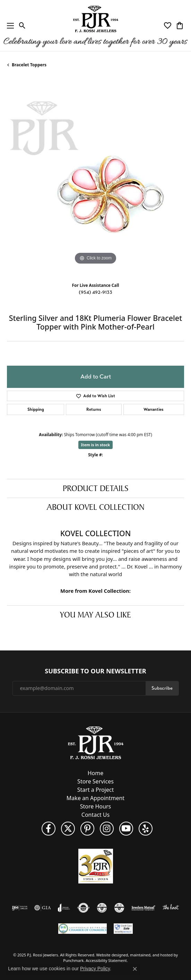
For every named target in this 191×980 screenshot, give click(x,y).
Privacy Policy (95, 969)
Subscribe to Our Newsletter (95, 671)
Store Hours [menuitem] (95, 806)
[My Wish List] (168, 26)
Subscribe (162, 688)
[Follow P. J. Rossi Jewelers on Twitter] (68, 829)
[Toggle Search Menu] (22, 26)
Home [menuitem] (96, 773)
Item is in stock (96, 445)
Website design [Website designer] (110, 955)
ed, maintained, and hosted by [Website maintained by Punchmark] (151, 955)
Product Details (96, 488)
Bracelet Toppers (29, 65)
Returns (94, 409)
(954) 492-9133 (95, 292)
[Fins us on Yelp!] (146, 829)
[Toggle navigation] (9, 26)
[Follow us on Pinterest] (87, 829)
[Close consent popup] (135, 969)
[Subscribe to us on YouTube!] (126, 829)
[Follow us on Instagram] (107, 829)
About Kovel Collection (96, 507)
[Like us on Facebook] (49, 829)
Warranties (154, 409)
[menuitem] (20, 908)
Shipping (36, 409)
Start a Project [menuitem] (95, 790)
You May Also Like (95, 615)
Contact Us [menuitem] (95, 815)
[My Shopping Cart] (180, 26)
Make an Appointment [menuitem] (95, 798)
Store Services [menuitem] (95, 781)
